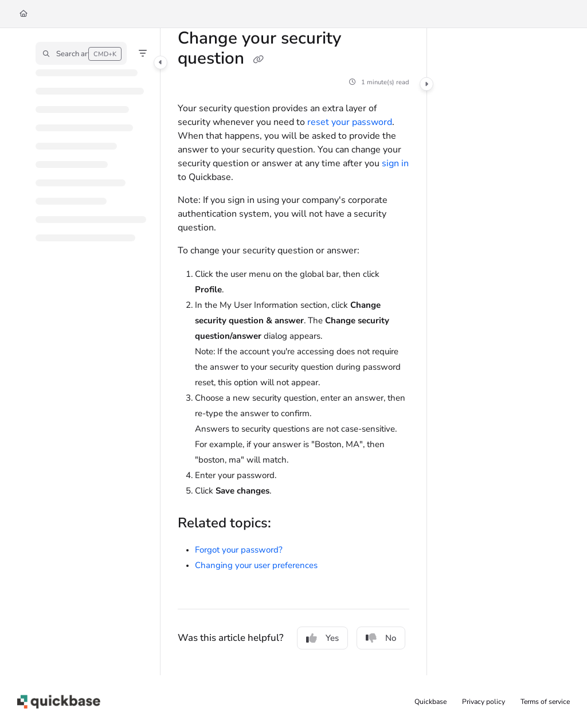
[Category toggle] (161, 62)
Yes (322, 638)
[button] (81, 53)
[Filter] (143, 53)
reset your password (350, 122)
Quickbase (431, 702)
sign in (395, 163)
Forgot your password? (239, 550)
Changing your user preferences (256, 565)
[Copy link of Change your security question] (258, 60)
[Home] (24, 14)
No (381, 638)
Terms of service (545, 702)
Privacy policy (484, 702)
